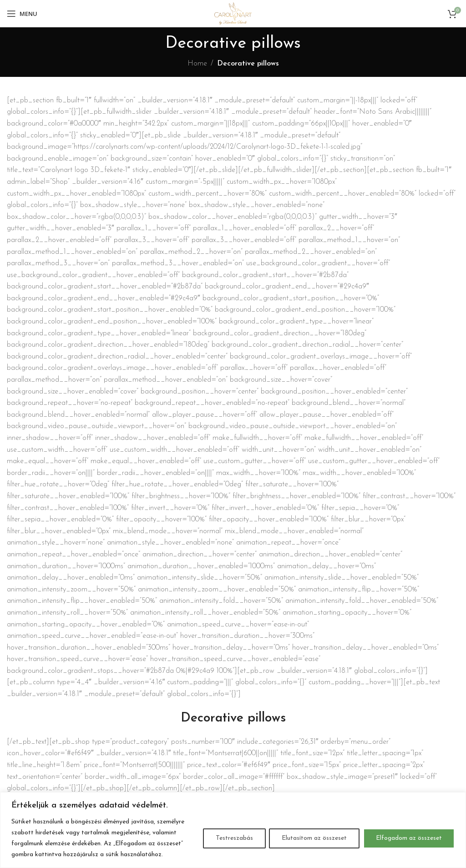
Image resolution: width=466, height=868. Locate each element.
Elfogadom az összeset (408, 838)
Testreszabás (232, 838)
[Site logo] (233, 13)
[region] (233, 830)
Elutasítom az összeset (313, 838)
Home (197, 64)
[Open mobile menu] (22, 14)
